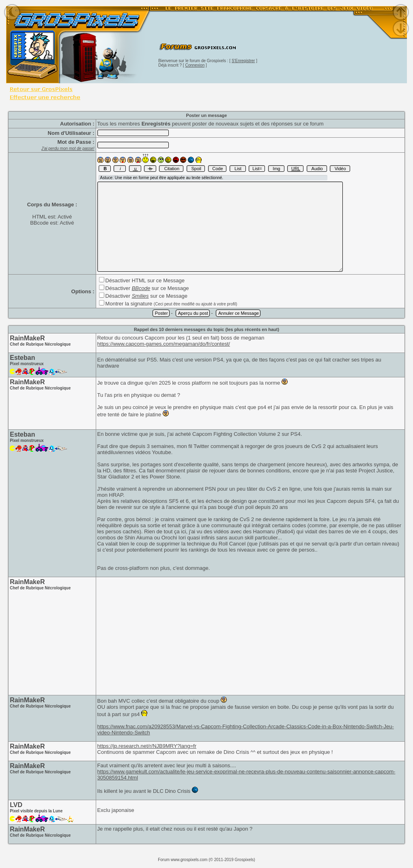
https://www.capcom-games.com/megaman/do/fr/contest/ (164, 344)
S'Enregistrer (243, 61)
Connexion (195, 65)
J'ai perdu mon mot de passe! (68, 148)
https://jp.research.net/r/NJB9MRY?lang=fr (147, 746)
